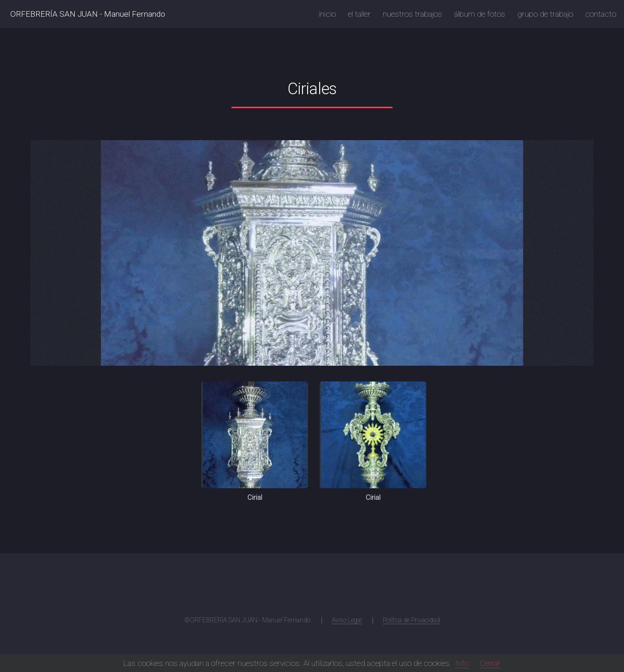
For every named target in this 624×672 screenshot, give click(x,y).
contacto (601, 14)
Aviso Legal (347, 620)
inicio (327, 14)
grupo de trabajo (545, 14)
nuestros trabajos (412, 14)
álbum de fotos (480, 14)
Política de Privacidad (411, 620)
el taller (359, 14)
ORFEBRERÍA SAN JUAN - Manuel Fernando (88, 14)
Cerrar (490, 663)
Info (462, 663)
